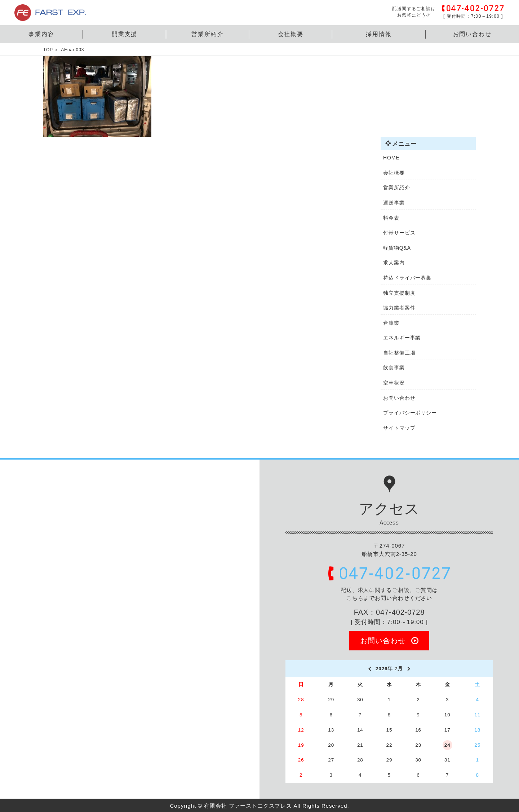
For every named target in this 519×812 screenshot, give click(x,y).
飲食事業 (394, 368)
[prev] (369, 669)
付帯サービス (399, 233)
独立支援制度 (399, 293)
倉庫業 (391, 323)
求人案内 (394, 263)
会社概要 (291, 34)
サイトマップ (399, 428)
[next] (409, 669)
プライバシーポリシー (410, 413)
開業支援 (125, 34)
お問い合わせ (473, 34)
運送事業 (394, 203)
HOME (391, 158)
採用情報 (379, 34)
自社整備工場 (399, 353)
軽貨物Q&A (397, 248)
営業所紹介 (208, 34)
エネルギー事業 (402, 338)
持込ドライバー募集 (407, 278)
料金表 (391, 218)
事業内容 (41, 34)
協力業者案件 (399, 308)
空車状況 (394, 383)
